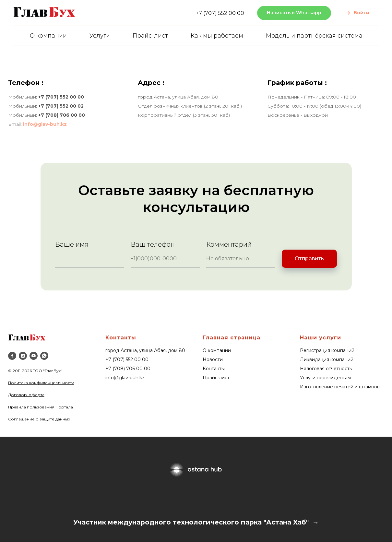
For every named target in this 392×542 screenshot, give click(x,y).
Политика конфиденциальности (41, 383)
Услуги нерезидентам (325, 378)
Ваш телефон (153, 244)
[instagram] (23, 356)
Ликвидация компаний (327, 359)
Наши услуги (321, 338)
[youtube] (34, 356)
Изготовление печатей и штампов (340, 387)
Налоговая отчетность (326, 369)
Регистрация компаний (327, 350)
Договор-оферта (26, 395)
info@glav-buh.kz (45, 124)
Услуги (100, 36)
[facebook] (12, 356)
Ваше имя (72, 244)
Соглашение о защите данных (39, 419)
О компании (48, 36)
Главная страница (232, 338)
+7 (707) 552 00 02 (61, 106)
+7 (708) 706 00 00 (62, 115)
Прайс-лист (150, 36)
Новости (213, 359)
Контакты (121, 338)
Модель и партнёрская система (314, 36)
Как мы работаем (217, 36)
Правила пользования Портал (39, 407)
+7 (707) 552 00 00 (220, 13)
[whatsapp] (44, 356)
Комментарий (229, 244)
